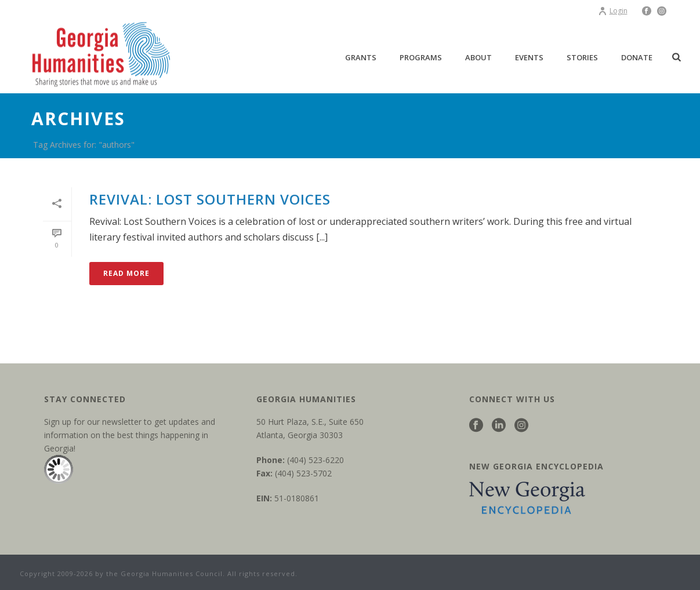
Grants (361, 57)
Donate (637, 57)
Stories (582, 57)
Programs (421, 57)
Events (529, 57)
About (478, 57)
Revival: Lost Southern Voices (210, 199)
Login (613, 11)
